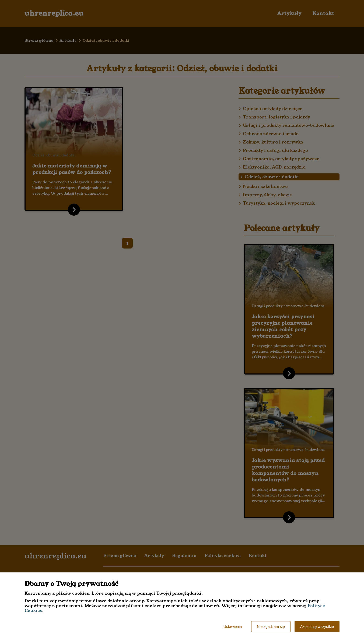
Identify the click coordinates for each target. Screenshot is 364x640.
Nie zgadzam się (271, 627)
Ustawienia (233, 627)
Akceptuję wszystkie (317, 627)
